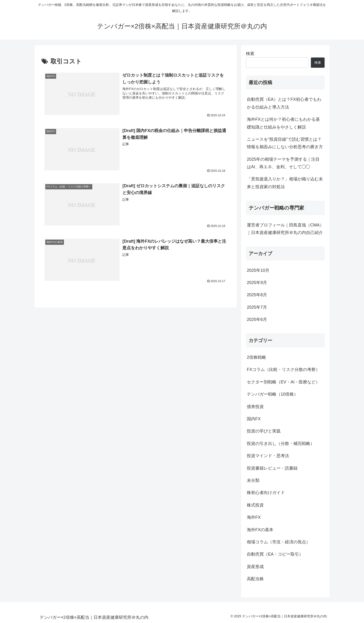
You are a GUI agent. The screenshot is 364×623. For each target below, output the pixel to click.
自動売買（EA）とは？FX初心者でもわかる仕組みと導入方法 (284, 103)
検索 (250, 54)
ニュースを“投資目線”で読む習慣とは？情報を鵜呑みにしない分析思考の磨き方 (285, 143)
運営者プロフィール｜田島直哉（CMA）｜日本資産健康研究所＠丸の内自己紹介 (285, 229)
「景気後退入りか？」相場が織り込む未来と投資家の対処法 (285, 183)
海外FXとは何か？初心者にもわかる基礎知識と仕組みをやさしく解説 (283, 123)
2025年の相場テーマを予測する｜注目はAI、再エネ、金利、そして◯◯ (283, 163)
